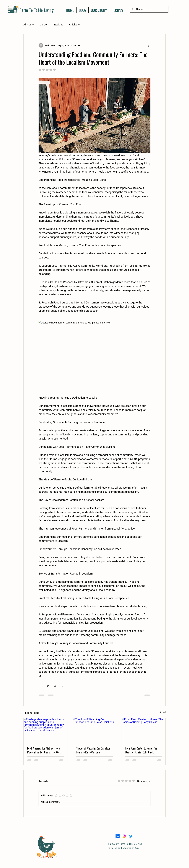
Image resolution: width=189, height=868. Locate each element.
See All (163, 712)
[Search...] (149, 9)
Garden (44, 25)
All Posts (29, 25)
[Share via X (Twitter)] (47, 686)
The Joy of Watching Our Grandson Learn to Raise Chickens (93, 750)
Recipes (59, 25)
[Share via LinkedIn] (55, 686)
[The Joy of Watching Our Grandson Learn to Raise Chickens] (95, 730)
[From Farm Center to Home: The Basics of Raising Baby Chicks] (144, 730)
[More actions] (149, 45)
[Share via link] (62, 686)
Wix (137, 848)
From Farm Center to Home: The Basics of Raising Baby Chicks (141, 750)
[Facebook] (118, 836)
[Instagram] (124, 836)
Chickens (74, 25)
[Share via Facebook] (40, 686)
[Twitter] (131, 836)
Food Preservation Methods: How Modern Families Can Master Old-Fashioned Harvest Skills (44, 750)
